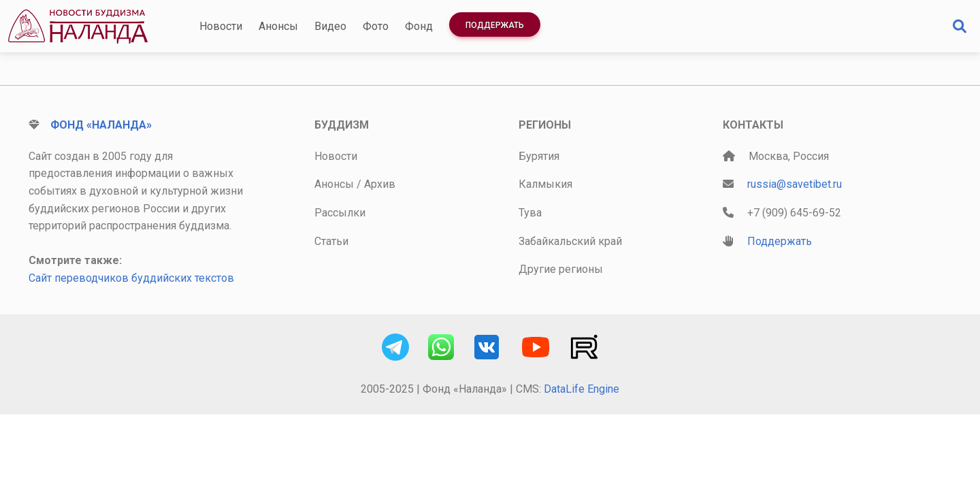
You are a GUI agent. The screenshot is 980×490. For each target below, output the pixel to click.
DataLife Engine (582, 389)
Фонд (419, 26)
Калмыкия (545, 184)
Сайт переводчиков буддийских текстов (131, 278)
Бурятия (539, 156)
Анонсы (278, 26)
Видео (330, 26)
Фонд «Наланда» (101, 125)
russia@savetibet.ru (795, 184)
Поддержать (495, 25)
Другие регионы (561, 269)
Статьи (331, 241)
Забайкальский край (570, 241)
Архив (380, 184)
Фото (376, 26)
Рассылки (340, 213)
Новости (221, 26)
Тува (530, 213)
